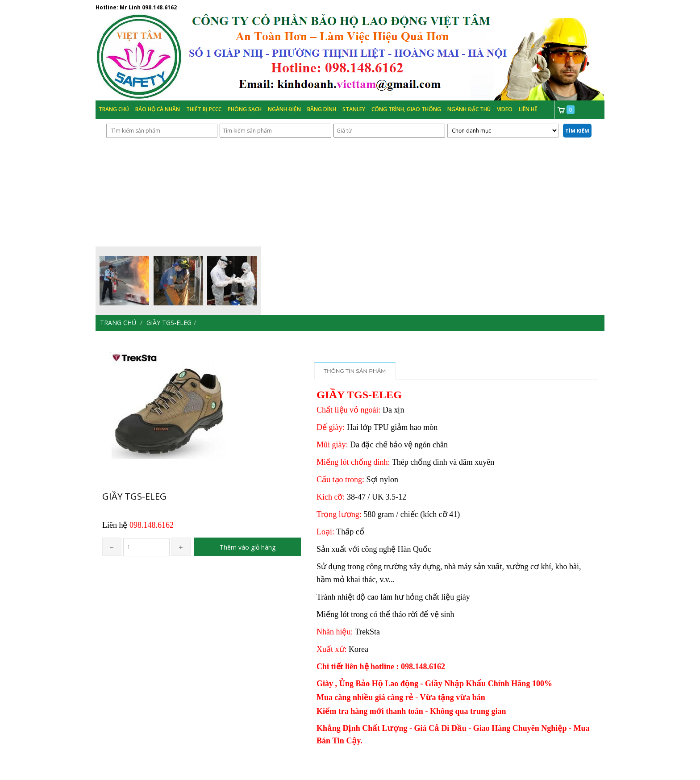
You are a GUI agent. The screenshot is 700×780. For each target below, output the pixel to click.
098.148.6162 (159, 7)
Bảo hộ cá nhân (158, 109)
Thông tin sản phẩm (355, 371)
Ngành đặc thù (469, 109)
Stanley (354, 109)
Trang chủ (114, 109)
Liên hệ (528, 109)
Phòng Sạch (245, 109)
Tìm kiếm (577, 131)
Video (505, 109)
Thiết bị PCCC (204, 109)
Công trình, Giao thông (406, 109)
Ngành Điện (284, 109)
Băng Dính (322, 109)
